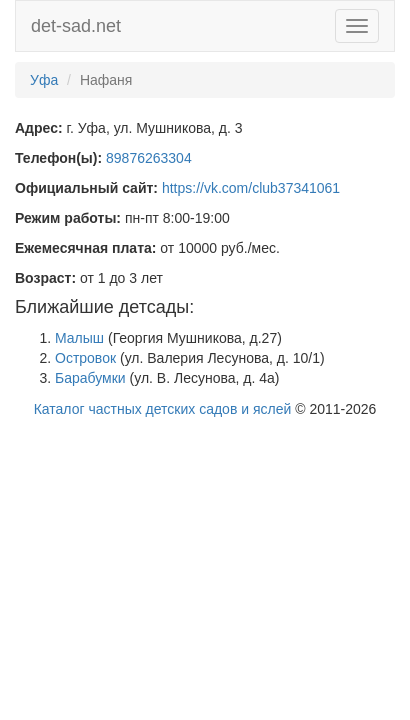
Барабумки (90, 378)
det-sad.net (76, 26)
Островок (85, 358)
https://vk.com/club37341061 (251, 188)
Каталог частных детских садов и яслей (163, 409)
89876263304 (149, 158)
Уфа (44, 80)
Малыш (79, 338)
